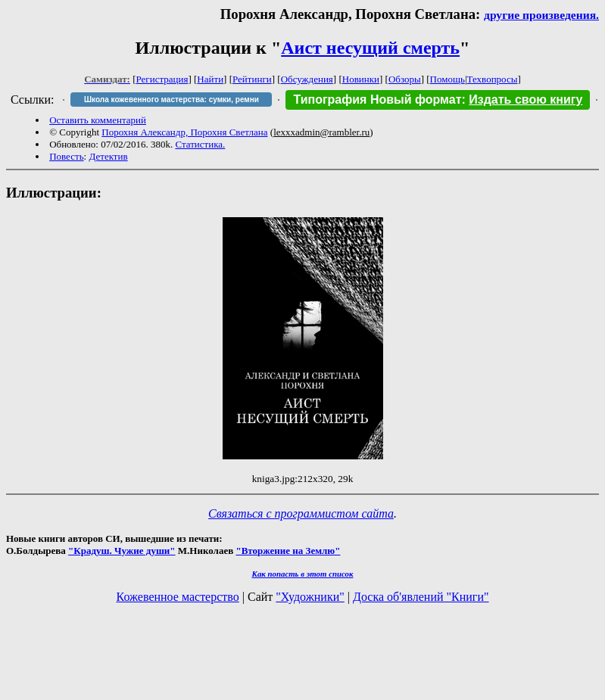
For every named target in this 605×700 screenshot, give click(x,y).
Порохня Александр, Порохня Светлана (184, 132)
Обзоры (405, 79)
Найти (210, 79)
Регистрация (162, 79)
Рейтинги (252, 79)
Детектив (108, 156)
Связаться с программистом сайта (301, 513)
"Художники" (310, 597)
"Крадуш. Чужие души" (122, 551)
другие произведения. (541, 15)
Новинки (361, 79)
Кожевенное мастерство (178, 597)
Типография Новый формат (377, 100)
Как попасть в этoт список (303, 574)
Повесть (66, 156)
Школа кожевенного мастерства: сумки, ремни (172, 100)
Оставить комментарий (98, 120)
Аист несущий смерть (370, 48)
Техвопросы (493, 79)
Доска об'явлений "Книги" (421, 597)
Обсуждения (307, 79)
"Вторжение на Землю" (288, 551)
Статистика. (200, 144)
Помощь (448, 79)
